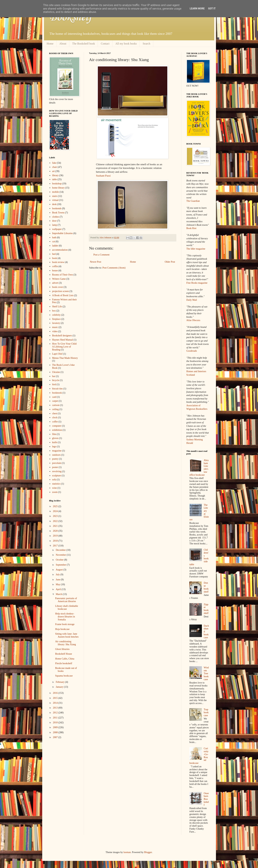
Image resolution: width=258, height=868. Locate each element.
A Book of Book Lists (63, 295)
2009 (56, 727)
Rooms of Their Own (62, 275)
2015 (56, 698)
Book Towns (58, 213)
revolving (57, 471)
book (55, 258)
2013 (56, 708)
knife (55, 442)
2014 (56, 703)
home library (58, 188)
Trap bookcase (206, 712)
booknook (57, 393)
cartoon (56, 405)
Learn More (197, 9)
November (61, 555)
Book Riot (191, 228)
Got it (212, 9)
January (60, 687)
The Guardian (193, 201)
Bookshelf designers (62, 336)
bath (54, 237)
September (61, 565)
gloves (55, 438)
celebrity (56, 315)
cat (54, 241)
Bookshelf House (64, 654)
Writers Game (59, 279)
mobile (56, 192)
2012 (56, 713)
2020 (56, 531)
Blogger (148, 852)
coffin (55, 266)
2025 (56, 506)
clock (55, 417)
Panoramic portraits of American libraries (66, 600)
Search (146, 44)
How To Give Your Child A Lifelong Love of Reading (64, 347)
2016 (56, 693)
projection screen (60, 291)
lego (54, 447)
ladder (55, 246)
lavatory (56, 323)
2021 (56, 526)
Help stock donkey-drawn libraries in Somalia (65, 617)
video (55, 331)
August (60, 570)
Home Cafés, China (65, 659)
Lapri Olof (57, 354)
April (59, 589)
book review (58, 262)
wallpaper (57, 229)
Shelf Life (57, 307)
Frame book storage (65, 624)
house (55, 271)
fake (54, 163)
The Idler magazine (196, 249)
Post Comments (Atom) (114, 268)
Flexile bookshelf (64, 663)
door (54, 221)
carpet (55, 401)
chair (55, 167)
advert (55, 283)
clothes (56, 217)
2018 (56, 541)
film (54, 434)
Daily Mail (192, 300)
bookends (57, 208)
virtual (55, 200)
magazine (57, 451)
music (55, 327)
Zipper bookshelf (206, 609)
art (53, 171)
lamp (55, 225)
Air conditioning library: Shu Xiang (65, 643)
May (58, 584)
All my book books (126, 44)
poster (55, 467)
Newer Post (96, 262)
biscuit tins (57, 389)
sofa (54, 480)
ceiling (55, 409)
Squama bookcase (64, 676)
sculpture (57, 476)
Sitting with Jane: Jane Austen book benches (67, 635)
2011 (56, 718)
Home (50, 44)
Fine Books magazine (197, 283)
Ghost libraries (62, 649)
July (58, 575)
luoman (127, 852)
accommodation (60, 250)
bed (54, 254)
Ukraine (56, 372)
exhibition (57, 430)
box (54, 311)
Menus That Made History (65, 358)
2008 (56, 732)
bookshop (57, 184)
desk (54, 204)
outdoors (56, 455)
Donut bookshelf (206, 587)
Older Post (170, 262)
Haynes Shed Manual (63, 340)
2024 (56, 511)
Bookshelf (71, 17)
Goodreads (192, 351)
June (58, 580)
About (63, 44)
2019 (56, 536)
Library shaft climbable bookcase (66, 607)
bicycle (56, 380)
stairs (55, 196)
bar (54, 376)
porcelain (57, 463)
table (54, 179)
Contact (105, 44)
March (59, 594)
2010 (56, 723)
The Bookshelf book (84, 44)
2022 (56, 521)
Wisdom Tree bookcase (206, 673)
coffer (55, 422)
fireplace (56, 319)
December (61, 550)
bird (54, 384)
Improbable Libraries (62, 233)
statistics (56, 484)
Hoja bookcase (62, 629)
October (60, 560)
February (60, 682)
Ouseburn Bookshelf (206, 799)
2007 (56, 737)
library (55, 175)
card (54, 397)
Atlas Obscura (193, 320)
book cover (58, 287)
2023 (56, 516)
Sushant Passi (103, 176)
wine (54, 488)
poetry (55, 459)
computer (57, 426)
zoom (55, 492)
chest (55, 413)
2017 (56, 546)
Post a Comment (102, 255)
